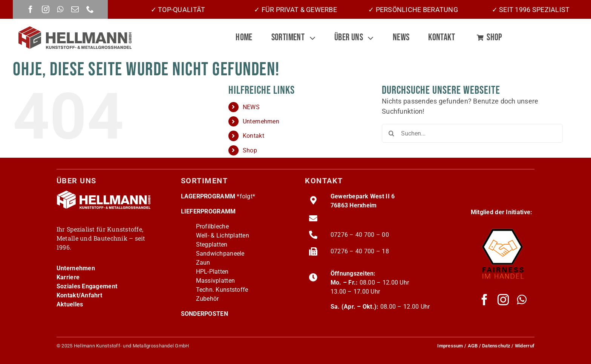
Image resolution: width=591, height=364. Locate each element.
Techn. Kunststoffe (222, 290)
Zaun (203, 263)
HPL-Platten (212, 272)
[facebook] (31, 9)
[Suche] (391, 133)
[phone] (90, 9)
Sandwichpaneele (220, 254)
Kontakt (253, 136)
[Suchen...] (472, 133)
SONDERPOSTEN (204, 314)
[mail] (75, 9)
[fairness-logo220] (503, 226)
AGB (473, 346)
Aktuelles (70, 304)
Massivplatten (216, 281)
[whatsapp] (60, 9)
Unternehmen (261, 121)
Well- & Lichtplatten (223, 235)
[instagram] (46, 9)
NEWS (251, 107)
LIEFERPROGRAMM (208, 211)
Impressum (450, 346)
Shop (250, 150)
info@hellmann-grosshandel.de (374, 218)
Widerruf (525, 346)
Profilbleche (212, 226)
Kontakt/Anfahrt (79, 295)
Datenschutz (496, 346)
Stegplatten (212, 244)
